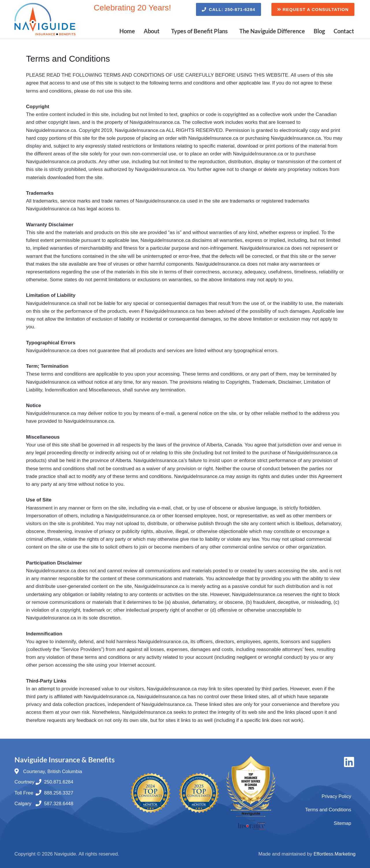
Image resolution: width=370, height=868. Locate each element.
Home (127, 31)
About (152, 31)
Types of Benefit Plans (199, 31)
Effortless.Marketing (334, 854)
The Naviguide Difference (272, 31)
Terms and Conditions (328, 809)
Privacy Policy (336, 796)
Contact (344, 31)
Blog (319, 31)
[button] (153, 31)
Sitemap (342, 823)
